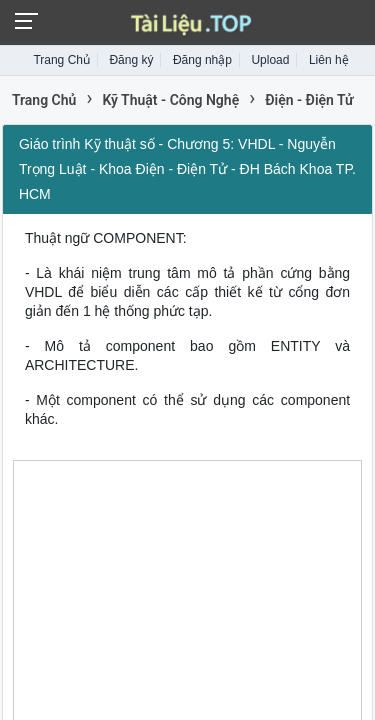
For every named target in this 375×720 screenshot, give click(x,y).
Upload (270, 60)
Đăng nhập (202, 60)
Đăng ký (131, 60)
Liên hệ (329, 60)
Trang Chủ (61, 60)
